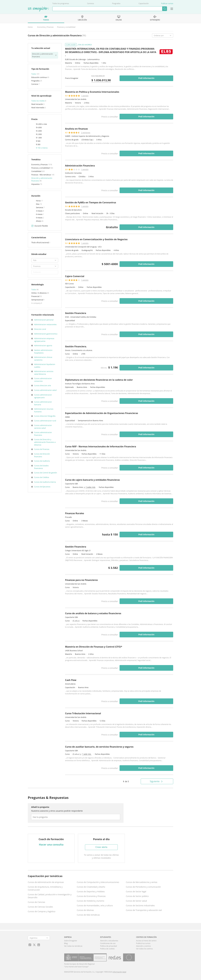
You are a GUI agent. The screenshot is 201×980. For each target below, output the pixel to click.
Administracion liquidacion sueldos (45, 366)
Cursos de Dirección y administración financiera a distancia (45, 442)
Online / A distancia (39, 293)
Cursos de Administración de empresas (46, 882)
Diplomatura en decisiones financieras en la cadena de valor (99, 380)
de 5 (126, 781)
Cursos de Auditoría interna (45, 482)
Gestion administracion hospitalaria (43, 352)
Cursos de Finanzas (42, 449)
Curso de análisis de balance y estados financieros (93, 613)
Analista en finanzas (76, 129)
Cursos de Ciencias (36, 902)
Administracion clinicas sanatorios (43, 359)
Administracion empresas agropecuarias (44, 340)
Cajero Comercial (75, 276)
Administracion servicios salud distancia (44, 373)
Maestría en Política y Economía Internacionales (92, 92)
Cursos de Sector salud (136, 901)
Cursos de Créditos (42, 477)
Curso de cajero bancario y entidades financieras (92, 480)
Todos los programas (61, 3)
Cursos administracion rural (45, 421)
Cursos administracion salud (45, 390)
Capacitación (144, 3)
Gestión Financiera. (76, 346)
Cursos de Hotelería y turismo (90, 901)
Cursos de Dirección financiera (42, 455)
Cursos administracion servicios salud (43, 427)
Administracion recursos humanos (44, 410)
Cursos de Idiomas (85, 910)
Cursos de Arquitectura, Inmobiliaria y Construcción (45, 888)
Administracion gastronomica (46, 334)
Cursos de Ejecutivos (42, 487)
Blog (66, 943)
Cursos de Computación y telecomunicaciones (98, 882)
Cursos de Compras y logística (42, 911)
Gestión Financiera (76, 313)
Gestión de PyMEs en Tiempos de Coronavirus (91, 202)
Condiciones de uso (108, 943)
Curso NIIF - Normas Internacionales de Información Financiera (101, 446)
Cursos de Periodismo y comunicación (143, 887)
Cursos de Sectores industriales (140, 905)
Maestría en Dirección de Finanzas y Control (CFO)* (94, 647)
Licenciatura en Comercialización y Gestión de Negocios (96, 239)
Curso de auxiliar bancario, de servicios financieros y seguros (99, 747)
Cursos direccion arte (42, 386)
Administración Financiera (80, 166)
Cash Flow (71, 680)
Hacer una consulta (51, 845)
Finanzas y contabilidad (66, 27)
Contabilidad (37, 171)
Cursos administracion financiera (43, 434)
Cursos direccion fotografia (45, 416)
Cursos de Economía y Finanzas (91, 896)
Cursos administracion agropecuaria (43, 396)
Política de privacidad (108, 946)
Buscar (165, 9)
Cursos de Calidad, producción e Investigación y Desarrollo (50, 896)
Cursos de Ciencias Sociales (40, 907)
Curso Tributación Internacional (83, 713)
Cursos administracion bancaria (43, 403)
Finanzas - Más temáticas (41, 175)
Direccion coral (40, 329)
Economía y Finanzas (45, 27)
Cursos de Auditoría (42, 461)
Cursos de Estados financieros (41, 467)
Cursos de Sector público (137, 896)
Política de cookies (107, 949)
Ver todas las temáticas (73, 946)
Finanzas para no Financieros (81, 580)
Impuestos (36, 184)
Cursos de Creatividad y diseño (91, 887)
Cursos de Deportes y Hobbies (91, 891)
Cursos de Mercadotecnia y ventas (142, 882)
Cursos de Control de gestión (46, 473)
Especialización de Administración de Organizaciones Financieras (102, 413)
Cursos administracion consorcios (43, 380)
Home (30, 27)
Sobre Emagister (71, 941)
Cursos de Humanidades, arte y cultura (95, 905)
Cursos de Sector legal (136, 891)
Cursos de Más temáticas (88, 915)
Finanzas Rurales (75, 513)
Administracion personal (44, 320)
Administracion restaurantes (45, 324)
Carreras (90, 3)
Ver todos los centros (144, 949)
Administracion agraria (43, 346)
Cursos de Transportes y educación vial (144, 910)
